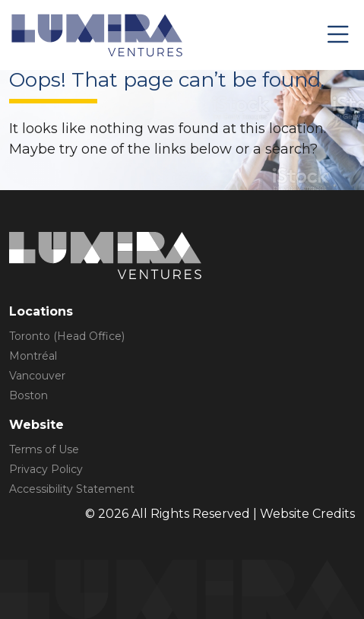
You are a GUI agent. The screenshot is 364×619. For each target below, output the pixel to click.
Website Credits (307, 514)
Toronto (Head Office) (67, 336)
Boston (28, 395)
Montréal (33, 356)
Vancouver (37, 376)
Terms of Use (44, 449)
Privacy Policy (46, 469)
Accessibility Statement (72, 489)
